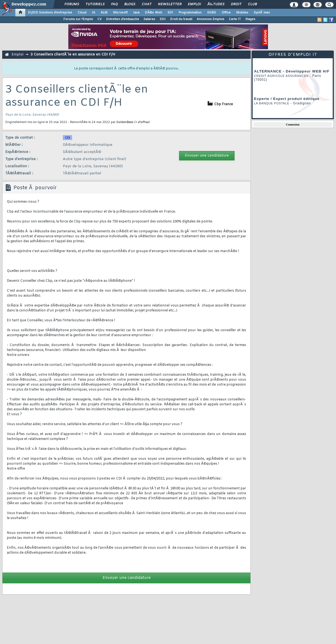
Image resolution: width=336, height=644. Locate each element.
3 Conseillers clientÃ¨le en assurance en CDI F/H (73, 55)
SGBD (212, 13)
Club (252, 4)
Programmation (190, 13)
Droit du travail (181, 19)
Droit (236, 4)
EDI (170, 13)
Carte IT (235, 19)
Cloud (82, 13)
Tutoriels (95, 4)
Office (226, 13)
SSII (163, 19)
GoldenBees (125, 122)
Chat (147, 4)
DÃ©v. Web (153, 13)
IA (94, 13)
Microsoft (120, 13)
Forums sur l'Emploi (78, 19)
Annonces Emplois (211, 19)
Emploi (194, 4)
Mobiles (242, 13)
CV (100, 19)
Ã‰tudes (216, 4)
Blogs (130, 4)
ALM (104, 13)
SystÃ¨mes (262, 13)
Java (136, 13)
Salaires (149, 19)
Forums (72, 4)
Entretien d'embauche (123, 19)
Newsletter (170, 4)
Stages (250, 19)
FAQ (114, 4)
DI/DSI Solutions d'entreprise (50, 13)
